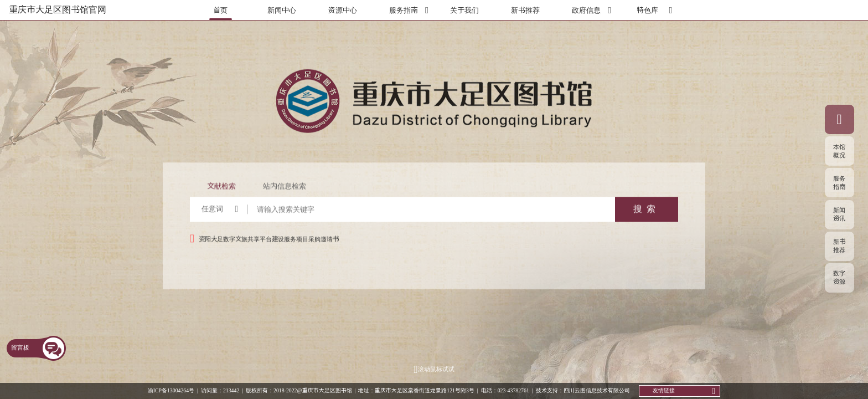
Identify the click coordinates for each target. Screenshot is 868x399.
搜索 (647, 214)
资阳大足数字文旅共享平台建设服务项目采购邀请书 (269, 244)
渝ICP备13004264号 (171, 390)
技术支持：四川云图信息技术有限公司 (583, 390)
